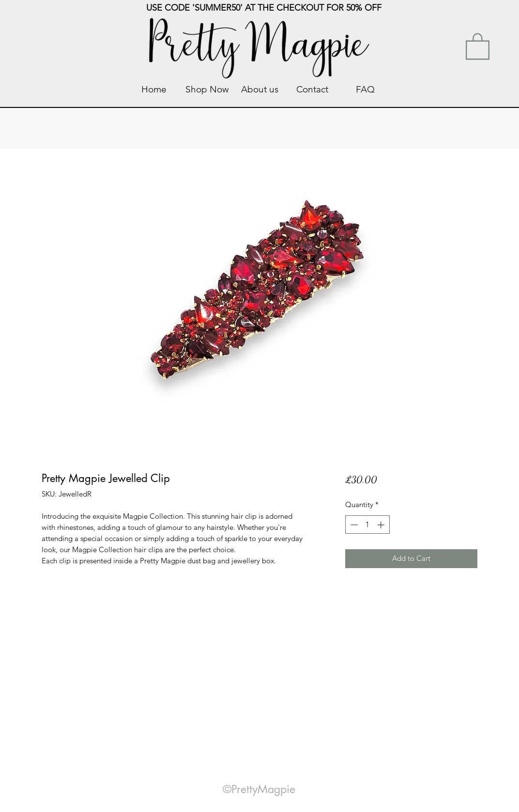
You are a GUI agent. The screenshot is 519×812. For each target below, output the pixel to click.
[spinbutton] (367, 525)
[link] (478, 45)
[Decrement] (353, 525)
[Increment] (382, 525)
